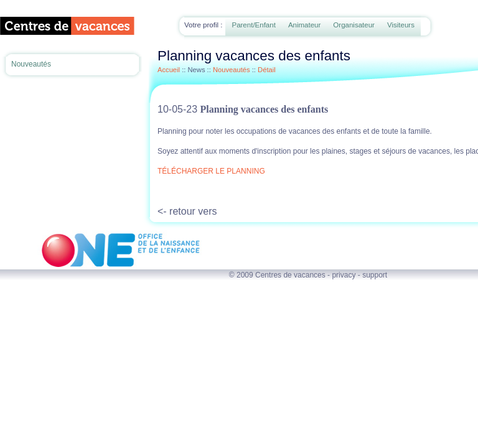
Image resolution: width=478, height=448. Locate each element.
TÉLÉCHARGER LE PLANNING (211, 171)
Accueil (169, 70)
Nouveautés (31, 64)
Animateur (304, 25)
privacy (344, 275)
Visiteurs (401, 25)
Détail (267, 70)
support (375, 275)
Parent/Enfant (253, 25)
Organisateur (354, 25)
